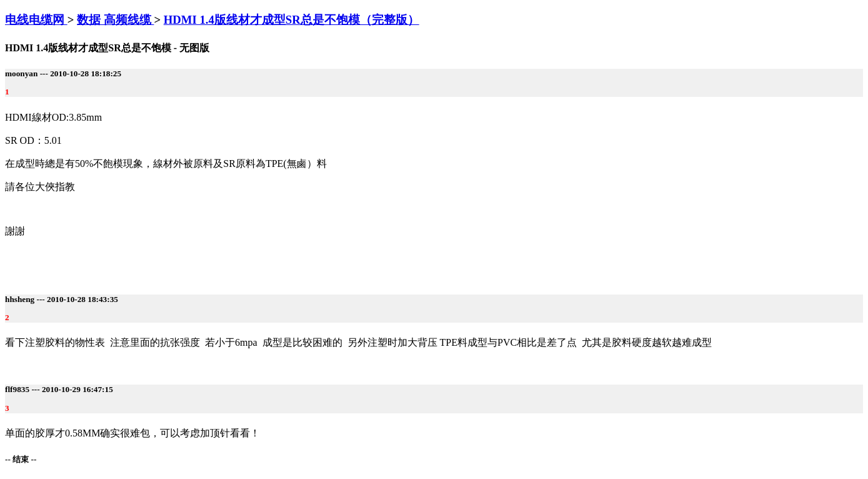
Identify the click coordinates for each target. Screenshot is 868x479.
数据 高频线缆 (115, 20)
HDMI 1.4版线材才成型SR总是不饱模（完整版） (292, 20)
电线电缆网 (36, 20)
